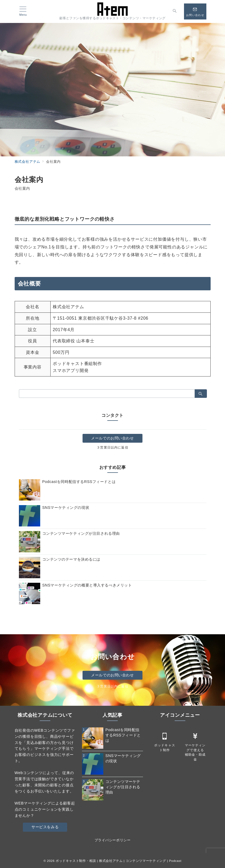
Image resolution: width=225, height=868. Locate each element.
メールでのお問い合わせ (112, 438)
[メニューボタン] (23, 11)
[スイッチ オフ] (175, 11)
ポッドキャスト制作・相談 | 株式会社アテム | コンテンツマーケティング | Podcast (119, 861)
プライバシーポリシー (113, 840)
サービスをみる (45, 827)
